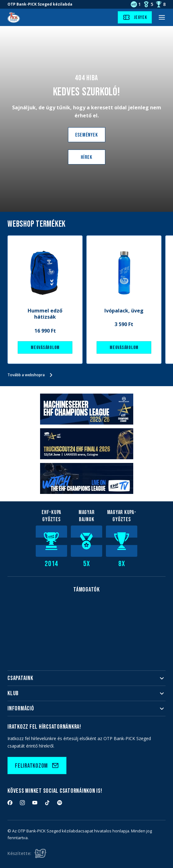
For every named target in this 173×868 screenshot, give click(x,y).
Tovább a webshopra (31, 375)
